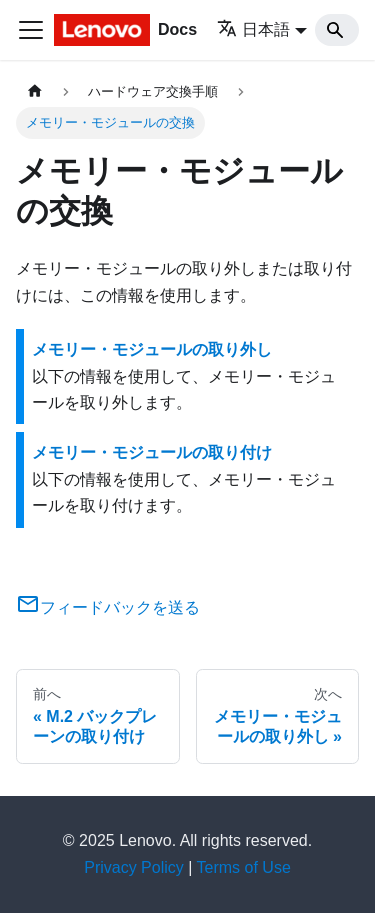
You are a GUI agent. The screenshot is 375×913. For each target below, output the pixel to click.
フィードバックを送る (108, 607)
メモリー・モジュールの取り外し (152, 349)
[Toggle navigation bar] (31, 30)
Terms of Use (244, 867)
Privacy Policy (134, 867)
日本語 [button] (253, 29)
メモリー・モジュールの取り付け (152, 452)
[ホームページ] (35, 91)
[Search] (337, 30)
